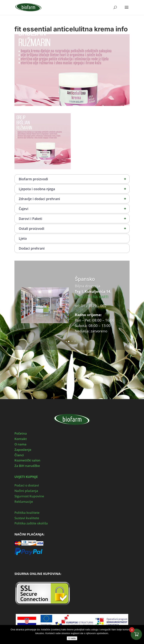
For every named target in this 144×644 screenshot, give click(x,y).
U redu (72, 638)
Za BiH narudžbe (27, 466)
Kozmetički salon (27, 460)
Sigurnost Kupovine (29, 496)
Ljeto (23, 238)
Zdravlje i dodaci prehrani (74, 199)
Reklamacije (24, 502)
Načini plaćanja (26, 491)
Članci (19, 455)
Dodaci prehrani (32, 248)
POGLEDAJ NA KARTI (92, 297)
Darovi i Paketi (74, 219)
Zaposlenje (23, 450)
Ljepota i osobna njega (74, 189)
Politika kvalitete (27, 513)
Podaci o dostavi (27, 485)
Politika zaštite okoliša (31, 523)
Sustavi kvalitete (27, 518)
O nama (20, 444)
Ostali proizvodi (74, 228)
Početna (21, 433)
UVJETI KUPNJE (26, 477)
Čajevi (74, 209)
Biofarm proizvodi (74, 179)
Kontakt (21, 439)
